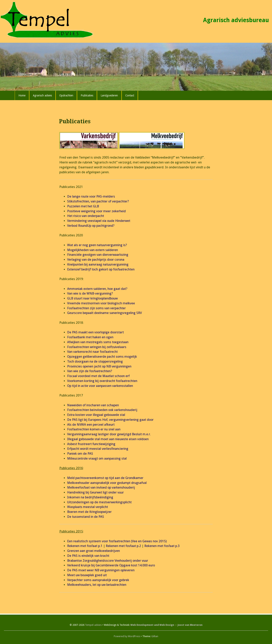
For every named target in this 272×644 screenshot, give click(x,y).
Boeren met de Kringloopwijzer (89, 512)
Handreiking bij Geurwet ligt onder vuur (95, 492)
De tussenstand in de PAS (86, 517)
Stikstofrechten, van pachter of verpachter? (98, 201)
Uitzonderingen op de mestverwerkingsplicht (99, 502)
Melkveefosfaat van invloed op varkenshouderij (101, 488)
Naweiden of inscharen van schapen (93, 405)
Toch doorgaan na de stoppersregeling (95, 361)
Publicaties (87, 95)
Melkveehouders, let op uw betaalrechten (97, 585)
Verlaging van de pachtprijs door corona (96, 260)
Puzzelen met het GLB (83, 206)
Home (22, 95)
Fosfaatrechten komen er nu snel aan (94, 429)
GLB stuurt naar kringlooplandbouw (92, 298)
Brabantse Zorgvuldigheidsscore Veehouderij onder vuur (108, 561)
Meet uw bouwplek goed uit (87, 575)
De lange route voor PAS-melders (91, 196)
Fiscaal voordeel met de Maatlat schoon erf (98, 376)
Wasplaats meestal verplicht (88, 507)
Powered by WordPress (127, 636)
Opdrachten (66, 95)
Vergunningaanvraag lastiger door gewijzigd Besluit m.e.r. (109, 434)
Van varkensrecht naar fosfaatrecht (92, 352)
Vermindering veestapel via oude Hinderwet (99, 221)
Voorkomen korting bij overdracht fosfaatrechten (102, 381)
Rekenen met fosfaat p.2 (123, 546)
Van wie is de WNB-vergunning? (90, 293)
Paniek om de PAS (80, 454)
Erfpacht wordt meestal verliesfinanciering (98, 449)
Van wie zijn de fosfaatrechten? (90, 371)
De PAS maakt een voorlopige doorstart (95, 332)
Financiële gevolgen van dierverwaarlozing (98, 255)
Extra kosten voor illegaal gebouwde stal (96, 415)
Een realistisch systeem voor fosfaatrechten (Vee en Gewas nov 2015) (117, 541)
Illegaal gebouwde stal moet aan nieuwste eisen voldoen (108, 439)
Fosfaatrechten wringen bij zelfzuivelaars (97, 347)
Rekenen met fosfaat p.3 (162, 546)
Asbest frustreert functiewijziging (91, 444)
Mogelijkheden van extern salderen (93, 250)
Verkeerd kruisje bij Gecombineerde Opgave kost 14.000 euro (111, 565)
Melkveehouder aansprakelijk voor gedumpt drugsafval (107, 483)
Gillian (155, 636)
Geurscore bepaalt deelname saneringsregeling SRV (104, 313)
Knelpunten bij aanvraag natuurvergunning (98, 264)
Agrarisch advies (42, 95)
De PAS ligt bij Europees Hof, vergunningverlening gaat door (110, 420)
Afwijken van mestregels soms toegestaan (98, 342)
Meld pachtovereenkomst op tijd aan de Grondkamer (105, 478)
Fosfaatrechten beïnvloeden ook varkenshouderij (102, 410)
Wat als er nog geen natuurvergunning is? (97, 245)
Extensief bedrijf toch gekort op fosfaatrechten (101, 269)
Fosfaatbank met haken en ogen (90, 337)
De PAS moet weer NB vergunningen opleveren (101, 570)
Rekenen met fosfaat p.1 (85, 546)
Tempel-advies (93, 625)
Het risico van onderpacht (86, 216)
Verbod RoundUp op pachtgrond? (91, 226)
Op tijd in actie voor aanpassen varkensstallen (100, 386)
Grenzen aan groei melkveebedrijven (94, 551)
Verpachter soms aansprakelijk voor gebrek (98, 580)
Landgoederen (109, 95)
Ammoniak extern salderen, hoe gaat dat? (97, 289)
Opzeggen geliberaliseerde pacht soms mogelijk (102, 357)
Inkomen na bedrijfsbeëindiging (90, 497)
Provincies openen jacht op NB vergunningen (99, 366)
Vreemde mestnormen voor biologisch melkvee (101, 303)
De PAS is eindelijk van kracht (88, 556)
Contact (130, 95)
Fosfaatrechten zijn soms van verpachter (96, 308)
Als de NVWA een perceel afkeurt (91, 425)
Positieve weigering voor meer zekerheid (96, 211)
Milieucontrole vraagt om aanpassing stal (97, 459)
